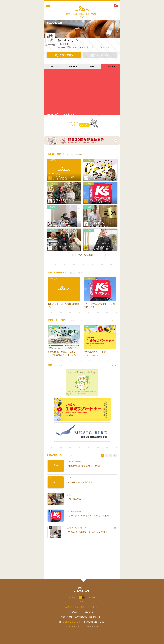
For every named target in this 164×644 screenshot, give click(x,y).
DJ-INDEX (51, 197)
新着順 (80, 154)
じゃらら (87, 174)
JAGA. (71, 626)
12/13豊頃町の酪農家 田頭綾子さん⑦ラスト (64, 225)
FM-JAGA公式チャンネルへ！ (61, 114)
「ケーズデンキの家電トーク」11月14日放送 (88, 516)
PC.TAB (92, 597)
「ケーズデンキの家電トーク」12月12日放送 (100, 201)
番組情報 (78, 511)
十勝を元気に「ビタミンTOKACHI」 (97, 244)
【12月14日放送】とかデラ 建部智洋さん (100, 225)
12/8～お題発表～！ (76, 499)
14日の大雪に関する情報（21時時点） (64, 178)
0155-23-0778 (71, 622)
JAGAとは (70, 607)
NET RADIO (64, 55)
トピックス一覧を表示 (82, 255)
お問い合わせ (93, 607)
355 (116, 5)
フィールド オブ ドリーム (93, 221)
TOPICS (51, 174)
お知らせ (59, 174)
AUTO (82, 601)
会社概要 (81, 607)
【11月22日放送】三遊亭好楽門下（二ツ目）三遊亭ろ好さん (100, 249)
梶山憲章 (60, 197)
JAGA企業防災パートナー (96, 352)
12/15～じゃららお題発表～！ (81, 482)
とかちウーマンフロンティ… (77, 528)
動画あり (78, 208)
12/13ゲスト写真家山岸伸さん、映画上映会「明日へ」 (64, 202)
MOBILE (72, 597)
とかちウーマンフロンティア (58, 221)
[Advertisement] (71, 558)
